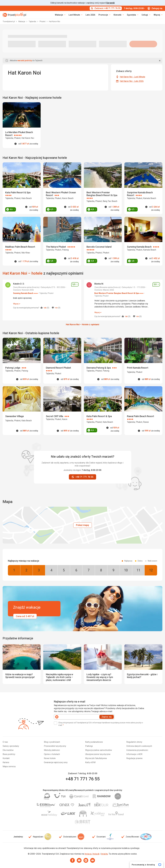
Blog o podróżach (52, 742)
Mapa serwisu (9, 766)
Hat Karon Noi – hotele (23, 273)
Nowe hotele (50, 758)
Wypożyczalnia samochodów (99, 750)
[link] (75, 15)
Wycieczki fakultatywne (96, 758)
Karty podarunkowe (94, 742)
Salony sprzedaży (11, 746)
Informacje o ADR (134, 754)
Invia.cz (88, 854)
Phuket (43, 21)
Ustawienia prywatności (137, 750)
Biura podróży (9, 754)
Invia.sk (96, 854)
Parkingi (89, 746)
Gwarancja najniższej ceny (56, 762)
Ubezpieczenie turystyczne (98, 754)
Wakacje (22, 21)
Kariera (6, 762)
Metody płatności (52, 750)
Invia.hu (104, 854)
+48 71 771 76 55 (83, 779)
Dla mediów (8, 750)
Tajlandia (33, 21)
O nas (5, 742)
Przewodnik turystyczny (55, 746)
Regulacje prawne (134, 758)
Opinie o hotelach (52, 754)
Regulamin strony (134, 742)
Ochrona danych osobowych (139, 746)
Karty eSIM (90, 762)
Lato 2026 (90, 15)
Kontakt (6, 758)
